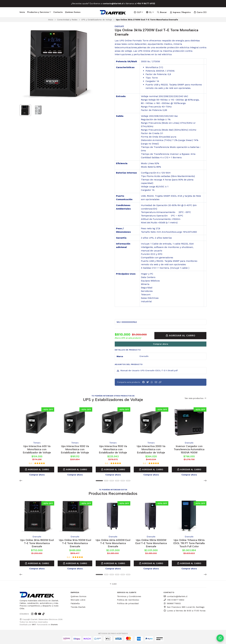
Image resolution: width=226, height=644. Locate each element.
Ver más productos (196, 398)
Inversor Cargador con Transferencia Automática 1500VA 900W (189, 449)
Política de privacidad (128, 603)
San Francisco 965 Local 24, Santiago (184, 607)
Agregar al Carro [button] (37, 470)
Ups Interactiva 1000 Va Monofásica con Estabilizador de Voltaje (75, 449)
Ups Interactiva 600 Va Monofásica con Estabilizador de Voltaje (37, 449)
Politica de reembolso (128, 600)
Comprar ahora (161, 344)
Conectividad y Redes (67, 20)
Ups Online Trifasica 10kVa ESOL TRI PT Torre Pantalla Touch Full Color (189, 543)
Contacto (58, 12)
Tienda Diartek (78, 607)
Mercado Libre (78, 600)
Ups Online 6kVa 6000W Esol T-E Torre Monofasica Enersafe (113, 543)
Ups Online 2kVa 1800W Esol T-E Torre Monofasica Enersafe (37, 543)
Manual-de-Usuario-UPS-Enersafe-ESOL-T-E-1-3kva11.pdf (147, 370)
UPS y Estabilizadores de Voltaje (97, 20)
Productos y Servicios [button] (39, 12)
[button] (160, 382)
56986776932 (172, 603)
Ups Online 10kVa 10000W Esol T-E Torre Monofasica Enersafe (151, 543)
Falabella (75, 603)
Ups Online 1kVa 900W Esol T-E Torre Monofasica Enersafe (75, 543)
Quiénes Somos (73, 12)
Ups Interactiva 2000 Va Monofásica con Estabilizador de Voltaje (151, 449)
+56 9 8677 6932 (174, 600)
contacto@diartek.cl (175, 596)
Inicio (22, 12)
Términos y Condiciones (129, 596)
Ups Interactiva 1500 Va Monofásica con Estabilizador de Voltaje (113, 449)
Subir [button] (113, 584)
